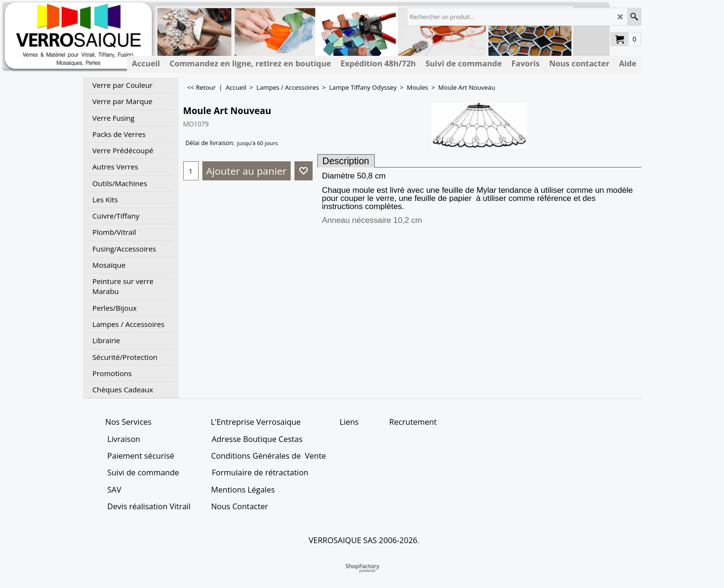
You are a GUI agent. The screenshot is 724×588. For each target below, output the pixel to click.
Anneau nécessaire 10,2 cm (372, 220)
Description (346, 161)
